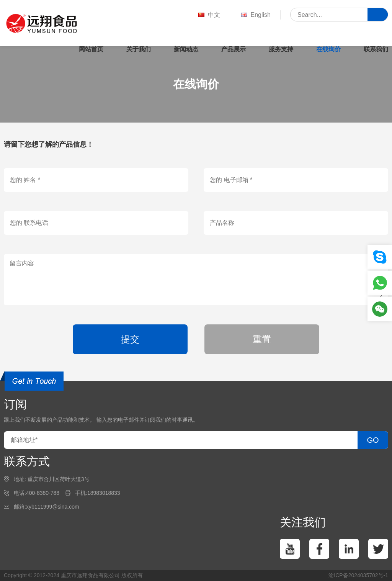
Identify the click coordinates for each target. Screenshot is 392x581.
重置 (262, 339)
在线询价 (328, 49)
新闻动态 (186, 49)
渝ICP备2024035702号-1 (358, 575)
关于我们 (139, 49)
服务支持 (281, 49)
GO (373, 440)
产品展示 (234, 49)
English (255, 15)
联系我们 (376, 49)
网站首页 (91, 49)
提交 (130, 339)
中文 (208, 15)
